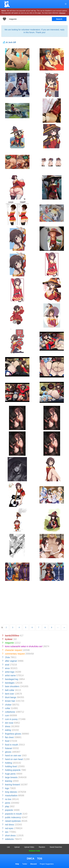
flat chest (9, 737)
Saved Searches (56, 847)
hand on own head (14, 759)
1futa (7, 657)
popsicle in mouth (13, 814)
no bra (8, 799)
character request (13, 650)
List (8, 847)
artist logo (10, 672)
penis (8, 803)
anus (7, 668)
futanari (9, 748)
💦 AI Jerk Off (9, 42)
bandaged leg (12, 679)
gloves (8, 752)
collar (8, 708)
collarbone (10, 712)
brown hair (10, 701)
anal (7, 665)
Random (42, 847)
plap (7, 806)
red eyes (9, 828)
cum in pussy (11, 719)
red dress (10, 825)
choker (8, 705)
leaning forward (12, 785)
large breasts (11, 777)
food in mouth (12, 745)
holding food (11, 766)
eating (8, 730)
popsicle (9, 810)
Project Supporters (47, 864)
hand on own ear (13, 756)
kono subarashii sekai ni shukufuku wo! (24, 646)
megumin (9, 643)
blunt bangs (11, 697)
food (7, 741)
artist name (10, 675)
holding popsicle (13, 770)
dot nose (9, 723)
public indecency (13, 817)
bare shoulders (12, 686)
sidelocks (9, 839)
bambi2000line (12, 636)
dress (8, 726)
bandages (10, 683)
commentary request (15, 654)
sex (7, 832)
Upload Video (29, 847)
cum (7, 715)
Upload (17, 847)
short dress (10, 836)
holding (8, 763)
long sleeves (11, 792)
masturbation (11, 796)
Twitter (25, 864)
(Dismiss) (62, 13)
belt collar (10, 690)
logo (7, 788)
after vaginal (11, 661)
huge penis (10, 774)
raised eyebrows (13, 821)
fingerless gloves (13, 734)
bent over (10, 694)
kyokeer (9, 639)
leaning (8, 781)
